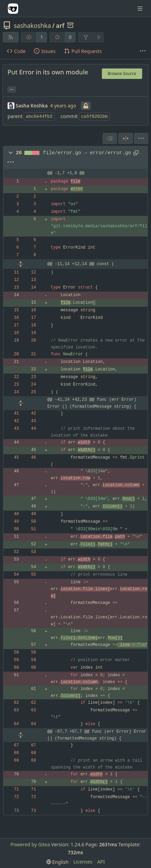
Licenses (83, 862)
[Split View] (126, 138)
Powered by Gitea (30, 844)
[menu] (141, 138)
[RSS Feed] (11, 37)
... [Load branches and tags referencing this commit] (12, 89)
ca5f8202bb (94, 117)
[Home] (13, 9)
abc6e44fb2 (39, 117)
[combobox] (110, 138)
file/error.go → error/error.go (87, 153)
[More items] (143, 51)
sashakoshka (32, 25)
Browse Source (122, 74)
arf (60, 25)
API (101, 862)
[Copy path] (136, 153)
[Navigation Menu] (141, 8)
